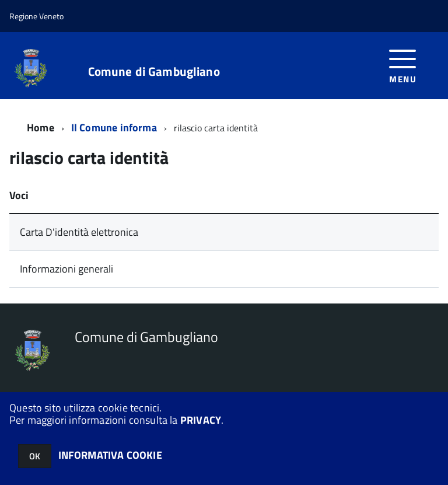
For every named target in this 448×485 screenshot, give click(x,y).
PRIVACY (201, 420)
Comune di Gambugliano (154, 71)
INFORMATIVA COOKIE (110, 455)
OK (35, 456)
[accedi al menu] (403, 65)
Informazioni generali (66, 269)
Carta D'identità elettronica (79, 232)
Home (41, 128)
